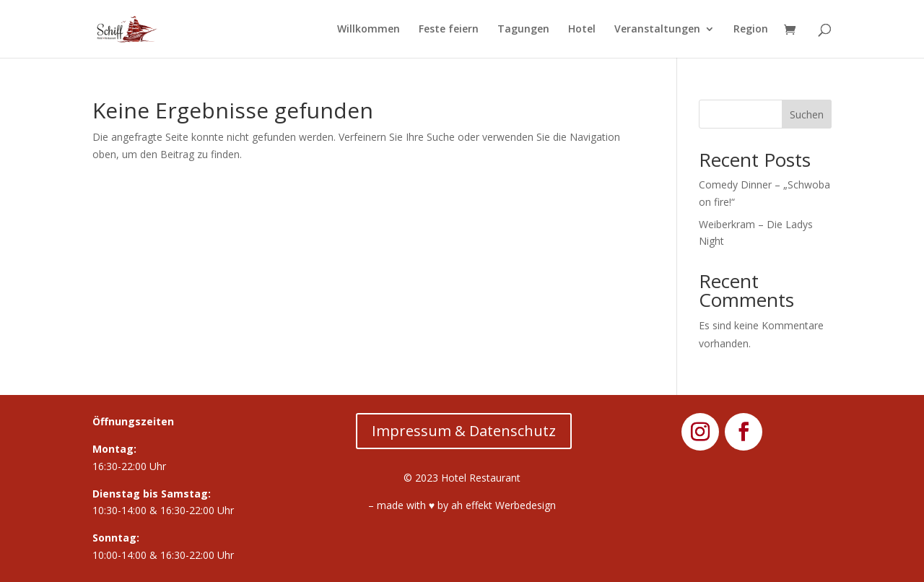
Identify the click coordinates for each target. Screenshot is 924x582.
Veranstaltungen (657, 30)
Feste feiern (449, 30)
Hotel (582, 30)
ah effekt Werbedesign (504, 505)
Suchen (807, 114)
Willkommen (369, 30)
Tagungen (523, 30)
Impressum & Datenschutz (464, 431)
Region (751, 30)
